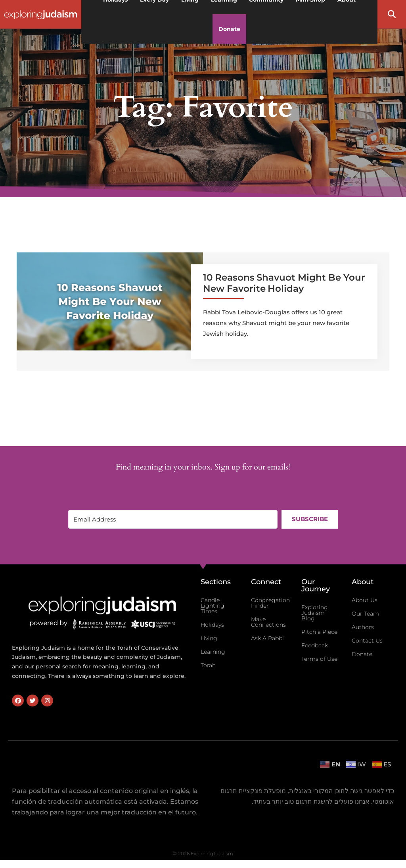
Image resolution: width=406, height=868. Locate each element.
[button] (392, 14)
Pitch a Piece (319, 632)
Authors (363, 627)
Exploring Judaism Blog (315, 613)
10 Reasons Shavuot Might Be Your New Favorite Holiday (284, 283)
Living (209, 638)
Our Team (365, 614)
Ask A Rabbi (267, 638)
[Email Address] (173, 519)
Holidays (212, 625)
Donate (229, 29)
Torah (208, 665)
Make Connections (268, 622)
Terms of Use (319, 659)
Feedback (315, 645)
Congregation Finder (270, 603)
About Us (365, 600)
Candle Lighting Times (213, 606)
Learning (213, 652)
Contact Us (367, 641)
